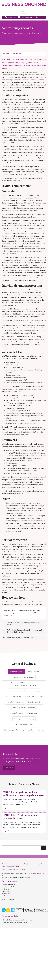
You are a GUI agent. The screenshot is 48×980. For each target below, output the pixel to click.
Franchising (35, 691)
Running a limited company (24, 719)
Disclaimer (31, 864)
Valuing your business (36, 730)
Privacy (38, 864)
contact (32, 613)
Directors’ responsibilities (18, 691)
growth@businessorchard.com (32, 17)
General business (17, 54)
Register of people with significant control (24, 713)
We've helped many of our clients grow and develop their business (24, 631)
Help (42, 864)
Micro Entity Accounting (15, 702)
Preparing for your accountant (24, 708)
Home (4, 864)
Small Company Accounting (14, 730)
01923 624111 (12, 17)
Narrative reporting (34, 702)
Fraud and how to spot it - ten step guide (20, 697)
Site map (16, 864)
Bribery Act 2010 (33, 672)
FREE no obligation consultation (20, 638)
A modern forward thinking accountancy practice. (23, 624)
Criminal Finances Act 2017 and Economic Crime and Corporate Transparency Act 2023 (24, 684)
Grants (40, 697)
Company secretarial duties (24, 677)
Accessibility (23, 864)
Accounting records (16, 672)
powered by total (10, 866)
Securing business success (24, 724)
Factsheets (6, 54)
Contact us (9, 768)
